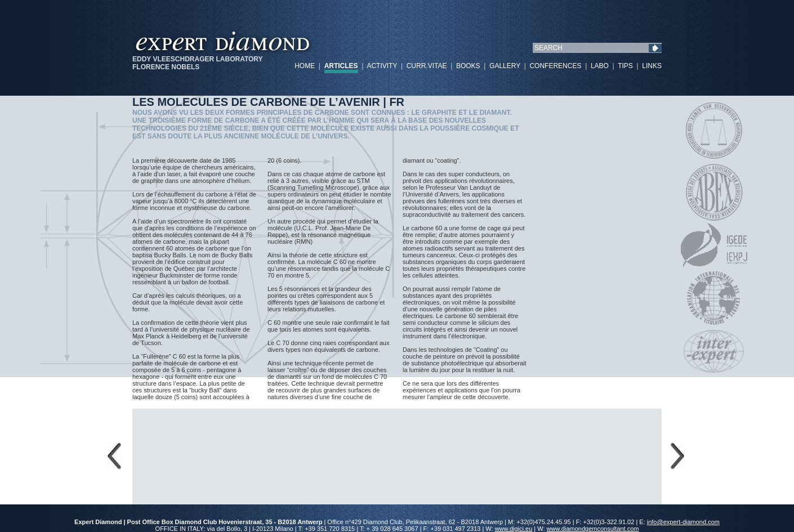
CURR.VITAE (427, 66)
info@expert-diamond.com (683, 522)
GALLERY (505, 66)
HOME (305, 66)
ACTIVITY (382, 66)
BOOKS (468, 66)
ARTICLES (341, 66)
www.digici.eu (514, 529)
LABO (600, 66)
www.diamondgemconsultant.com (593, 529)
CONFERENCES (555, 66)
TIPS (625, 66)
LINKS (652, 66)
